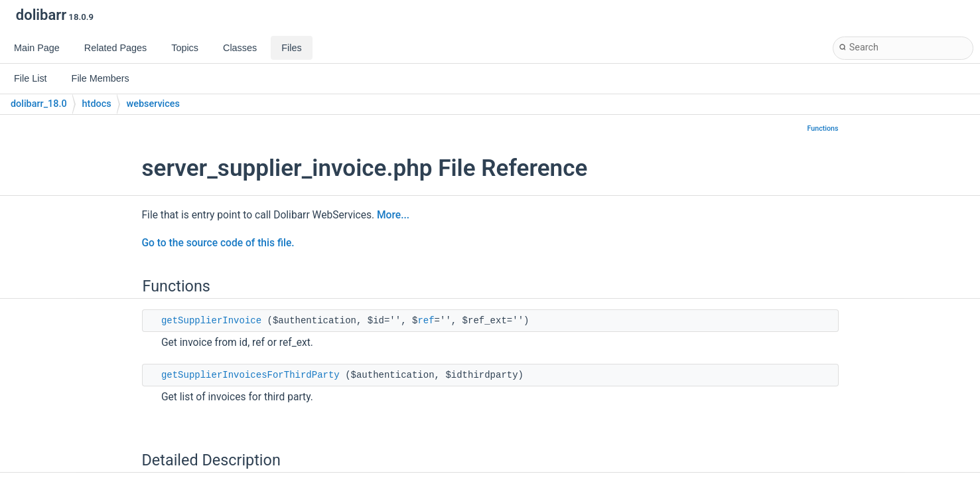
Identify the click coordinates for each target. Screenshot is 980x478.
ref (426, 321)
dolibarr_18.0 (39, 104)
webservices (153, 104)
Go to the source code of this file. (218, 243)
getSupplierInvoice (211, 321)
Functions (823, 128)
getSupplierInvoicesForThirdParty (250, 375)
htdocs (97, 104)
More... (393, 215)
